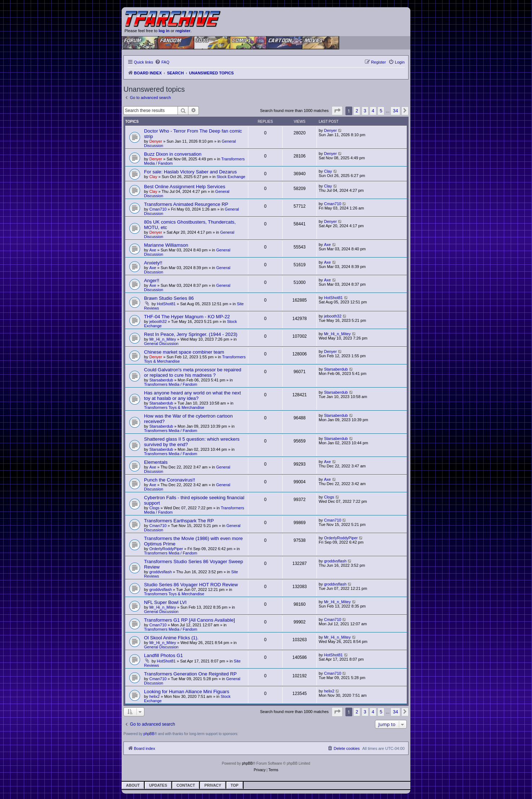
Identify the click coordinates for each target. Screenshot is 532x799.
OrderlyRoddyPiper (166, 549)
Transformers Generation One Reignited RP (190, 674)
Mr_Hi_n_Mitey (163, 339)
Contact (186, 785)
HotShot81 (166, 304)
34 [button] (395, 111)
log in (164, 31)
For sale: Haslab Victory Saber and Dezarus (190, 172)
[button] (337, 111)
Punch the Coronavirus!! (169, 480)
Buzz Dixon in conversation (173, 154)
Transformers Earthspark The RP (179, 521)
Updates (158, 785)
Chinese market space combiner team (184, 352)
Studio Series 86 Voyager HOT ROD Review (191, 585)
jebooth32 (158, 321)
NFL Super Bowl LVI (165, 602)
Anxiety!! (153, 263)
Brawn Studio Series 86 (169, 298)
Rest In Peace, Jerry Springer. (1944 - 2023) (191, 334)
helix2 (155, 696)
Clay (153, 177)
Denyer (156, 141)
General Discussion (161, 344)
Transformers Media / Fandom (171, 384)
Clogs (154, 508)
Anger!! (152, 280)
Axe (153, 250)
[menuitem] (162, 62)
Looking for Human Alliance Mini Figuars (187, 692)
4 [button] (373, 111)
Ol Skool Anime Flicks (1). (171, 638)
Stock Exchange (231, 177)
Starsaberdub (161, 380)
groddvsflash (161, 572)
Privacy (213, 785)
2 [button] (357, 111)
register (183, 31)
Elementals (156, 462)
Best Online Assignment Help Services (185, 187)
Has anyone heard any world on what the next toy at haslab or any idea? (192, 396)
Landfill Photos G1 (163, 655)
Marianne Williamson (166, 245)
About (133, 785)
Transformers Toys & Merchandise (174, 407)
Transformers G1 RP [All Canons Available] (189, 620)
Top (235, 785)
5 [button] (381, 111)
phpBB (149, 734)
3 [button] (365, 111)
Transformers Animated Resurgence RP (186, 204)
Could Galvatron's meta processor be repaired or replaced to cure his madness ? (193, 372)
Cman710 (158, 209)
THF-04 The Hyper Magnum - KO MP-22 (187, 317)
